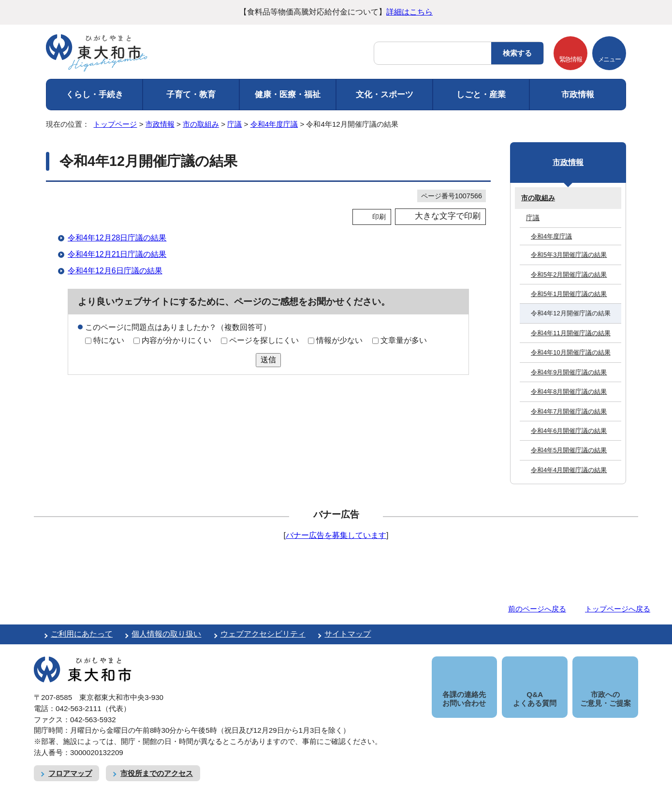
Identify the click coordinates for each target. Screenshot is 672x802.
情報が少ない (339, 340)
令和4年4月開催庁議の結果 (569, 470)
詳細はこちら (409, 12)
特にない (109, 340)
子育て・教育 (191, 95)
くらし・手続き (95, 95)
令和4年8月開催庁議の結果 (569, 392)
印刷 (379, 217)
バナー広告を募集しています (336, 535)
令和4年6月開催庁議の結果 (569, 431)
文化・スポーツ (385, 95)
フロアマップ (70, 762)
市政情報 (578, 95)
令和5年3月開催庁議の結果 (569, 255)
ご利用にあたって (82, 634)
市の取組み (201, 124)
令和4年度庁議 (274, 124)
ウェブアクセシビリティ (263, 634)
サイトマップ (348, 634)
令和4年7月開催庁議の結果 (569, 411)
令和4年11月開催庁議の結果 (571, 333)
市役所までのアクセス (157, 762)
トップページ (115, 124)
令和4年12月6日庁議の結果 (115, 271)
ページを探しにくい (264, 340)
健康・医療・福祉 (288, 95)
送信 (268, 360)
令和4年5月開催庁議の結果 (569, 450)
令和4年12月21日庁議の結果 (117, 254)
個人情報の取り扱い (166, 634)
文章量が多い (404, 340)
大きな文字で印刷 (448, 216)
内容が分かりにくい (176, 340)
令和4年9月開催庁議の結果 (569, 372)
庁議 (234, 124)
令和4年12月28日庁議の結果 (117, 238)
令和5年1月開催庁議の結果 (569, 294)
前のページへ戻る (537, 609)
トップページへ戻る (618, 609)
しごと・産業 (481, 95)
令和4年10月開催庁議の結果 (571, 352)
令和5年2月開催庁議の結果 (569, 275)
